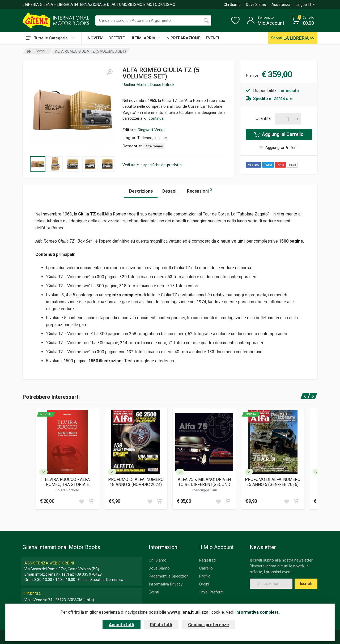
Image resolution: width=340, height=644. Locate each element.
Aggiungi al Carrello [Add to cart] (279, 134)
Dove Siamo (256, 5)
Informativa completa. (258, 612)
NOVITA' (95, 38)
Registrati (207, 560)
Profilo (205, 576)
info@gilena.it (47, 574)
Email (292, 165)
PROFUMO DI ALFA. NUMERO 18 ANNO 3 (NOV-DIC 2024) (136, 482)
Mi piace (253, 165)
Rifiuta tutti (161, 625)
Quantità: (263, 119)
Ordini (204, 584)
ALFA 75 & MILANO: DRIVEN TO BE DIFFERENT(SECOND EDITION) (204, 482)
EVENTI (212, 38)
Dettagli (170, 191)
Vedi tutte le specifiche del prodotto (152, 165)
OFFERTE (116, 38)
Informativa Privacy (166, 584)
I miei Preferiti (211, 592)
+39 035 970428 (88, 574)
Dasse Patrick (162, 85)
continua (156, 118)
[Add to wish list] (82, 501)
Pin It (280, 165)
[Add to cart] (91, 501)
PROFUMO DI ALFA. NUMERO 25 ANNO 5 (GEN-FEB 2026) (273, 482)
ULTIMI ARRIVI (145, 38)
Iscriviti (306, 584)
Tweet (268, 165)
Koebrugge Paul (204, 490)
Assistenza (281, 5)
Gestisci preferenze (209, 625)
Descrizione (141, 191)
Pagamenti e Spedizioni (169, 576)
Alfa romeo (154, 146)
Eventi (154, 592)
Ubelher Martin (135, 85)
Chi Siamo (232, 5)
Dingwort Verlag (152, 130)
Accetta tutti (122, 625)
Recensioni (199, 190)
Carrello (206, 568)
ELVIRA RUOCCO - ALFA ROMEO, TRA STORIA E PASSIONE (67, 482)
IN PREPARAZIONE (183, 38)
